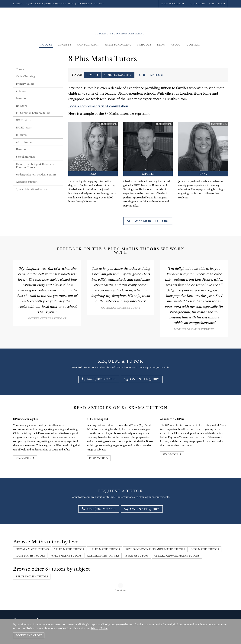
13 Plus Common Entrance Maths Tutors (155, 549)
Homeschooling (118, 45)
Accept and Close (29, 635)
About (176, 45)
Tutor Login (197, 4)
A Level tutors (24, 142)
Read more (25, 458)
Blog (161, 45)
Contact (194, 45)
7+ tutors (21, 91)
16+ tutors (22, 135)
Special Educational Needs (31, 189)
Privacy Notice (99, 628)
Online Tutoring (25, 76)
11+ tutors (21, 106)
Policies (205, 615)
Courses (65, 45)
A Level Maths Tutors (103, 556)
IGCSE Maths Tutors (30, 556)
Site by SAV (217, 615)
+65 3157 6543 (97, 4)
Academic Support (27, 182)
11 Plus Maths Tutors (105, 549)
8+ (142, 75)
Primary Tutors (25, 84)
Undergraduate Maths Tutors (177, 556)
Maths (156, 75)
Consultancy (88, 45)
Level (93, 75)
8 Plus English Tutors (32, 577)
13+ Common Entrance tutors (33, 113)
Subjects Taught (118, 75)
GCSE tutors (23, 120)
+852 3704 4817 (67, 4)
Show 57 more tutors (148, 221)
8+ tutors (21, 98)
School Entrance (26, 157)
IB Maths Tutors (137, 556)
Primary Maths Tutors (32, 549)
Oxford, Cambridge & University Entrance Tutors (35, 166)
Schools (144, 45)
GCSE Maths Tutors (205, 549)
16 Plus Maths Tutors (66, 556)
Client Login (217, 4)
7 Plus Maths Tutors (69, 549)
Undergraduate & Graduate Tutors (36, 175)
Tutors (46, 45)
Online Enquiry (142, 379)
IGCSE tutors (24, 128)
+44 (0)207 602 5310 (34, 4)
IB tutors (21, 149)
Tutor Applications (173, 4)
